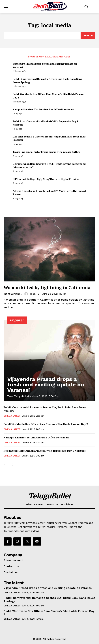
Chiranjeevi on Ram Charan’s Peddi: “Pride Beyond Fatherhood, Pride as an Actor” (49, 165)
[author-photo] (27, 294)
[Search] (88, 35)
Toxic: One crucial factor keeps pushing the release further (46, 152)
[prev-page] (6, 465)
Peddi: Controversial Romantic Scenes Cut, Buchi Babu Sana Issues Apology (47, 80)
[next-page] (12, 465)
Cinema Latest (12, 416)
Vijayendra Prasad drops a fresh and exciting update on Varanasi (45, 65)
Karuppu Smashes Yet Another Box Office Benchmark (43, 109)
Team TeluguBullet (18, 396)
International (13, 294)
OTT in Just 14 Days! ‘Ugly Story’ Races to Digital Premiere (46, 179)
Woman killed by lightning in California (47, 287)
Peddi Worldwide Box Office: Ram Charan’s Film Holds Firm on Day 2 (48, 96)
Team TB (35, 294)
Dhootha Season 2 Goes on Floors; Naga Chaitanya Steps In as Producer (49, 138)
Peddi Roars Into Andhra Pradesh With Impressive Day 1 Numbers (45, 123)
